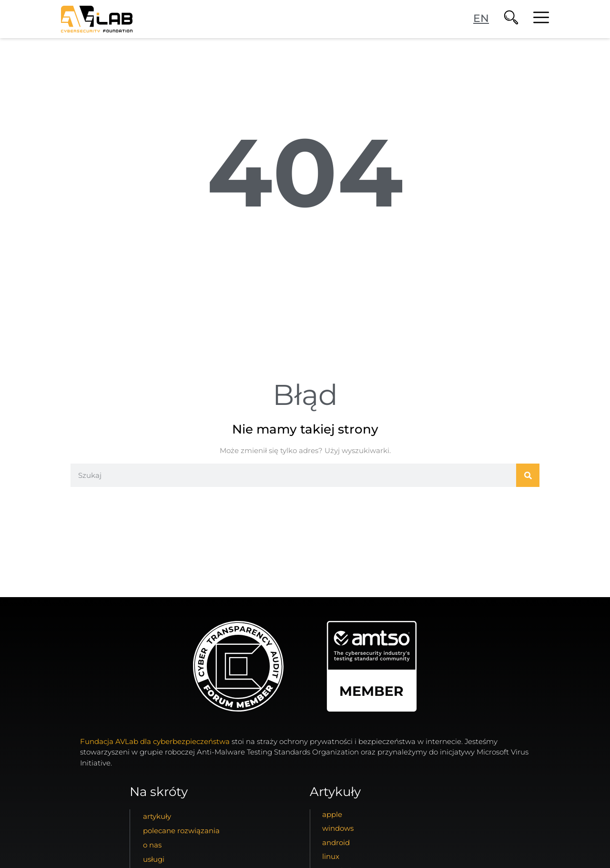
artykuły (157, 816)
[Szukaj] (528, 475)
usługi (154, 859)
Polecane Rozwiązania (181, 831)
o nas (152, 845)
